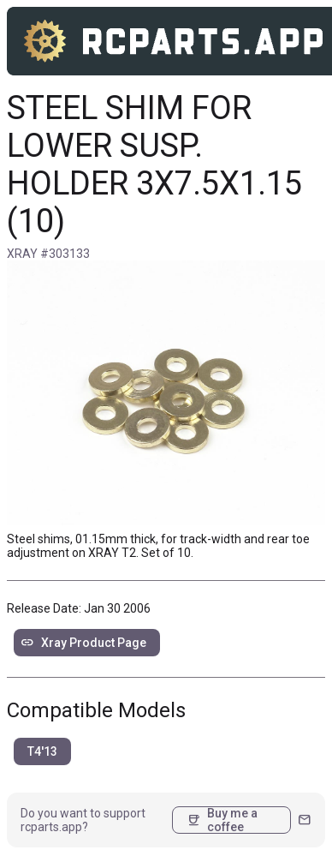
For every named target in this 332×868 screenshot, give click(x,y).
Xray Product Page (83, 643)
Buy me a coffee (222, 820)
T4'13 (42, 751)
